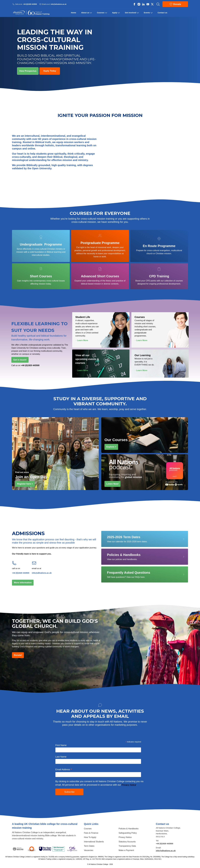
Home (74, 13)
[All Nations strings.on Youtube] (148, 4)
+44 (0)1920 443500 (30, 4)
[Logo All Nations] (31, 13)
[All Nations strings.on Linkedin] (143, 4)
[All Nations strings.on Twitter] (152, 4)
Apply (115, 13)
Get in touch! (21, 360)
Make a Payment (126, 850)
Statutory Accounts (127, 842)
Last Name (61, 757)
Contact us (162, 13)
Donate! (19, 655)
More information (24, 582)
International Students (94, 842)
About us (85, 13)
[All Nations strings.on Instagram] (139, 4)
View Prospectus (28, 71)
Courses (101, 13)
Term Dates (89, 846)
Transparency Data (127, 846)
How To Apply (90, 837)
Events (147, 13)
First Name (61, 745)
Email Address (64, 770)
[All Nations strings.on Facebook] (134, 4)
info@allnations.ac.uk (59, 4)
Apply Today (50, 71)
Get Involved (130, 13)
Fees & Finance (91, 833)
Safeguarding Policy (128, 833)
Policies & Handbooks (129, 829)
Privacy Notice (129, 785)
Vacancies (89, 850)
